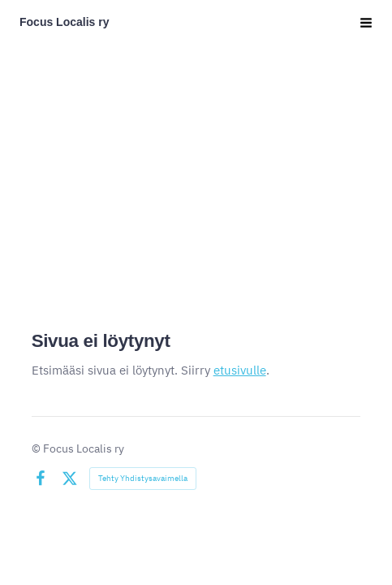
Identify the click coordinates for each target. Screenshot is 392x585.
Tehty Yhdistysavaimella (143, 478)
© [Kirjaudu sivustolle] (37, 448)
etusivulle (240, 370)
